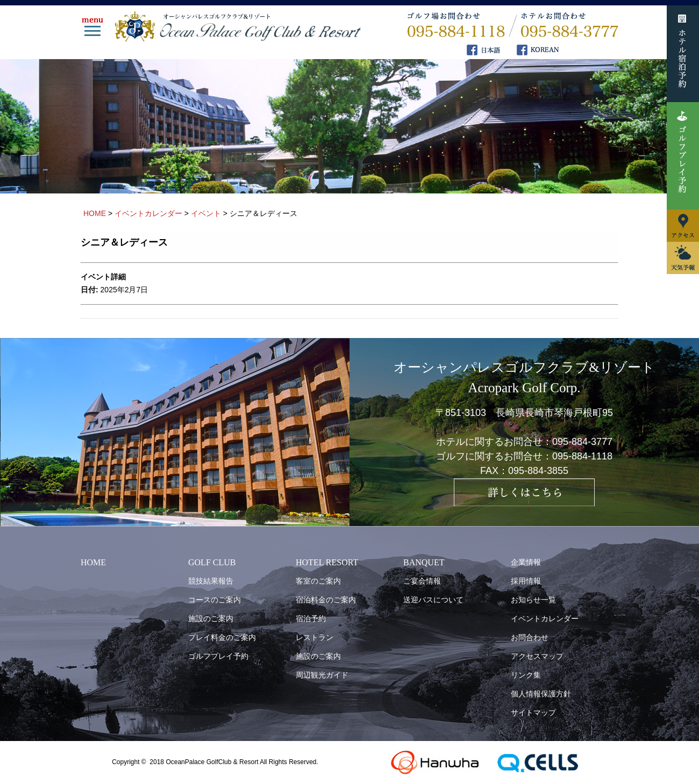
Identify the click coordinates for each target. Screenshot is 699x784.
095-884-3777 (582, 442)
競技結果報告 (211, 581)
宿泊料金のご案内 (326, 600)
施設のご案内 (211, 618)
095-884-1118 (582, 456)
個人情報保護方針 (541, 694)
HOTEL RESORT (327, 562)
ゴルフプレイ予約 (218, 656)
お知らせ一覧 (533, 600)
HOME (93, 562)
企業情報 (526, 562)
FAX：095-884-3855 (524, 471)
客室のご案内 (318, 581)
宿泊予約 (311, 618)
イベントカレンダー (545, 618)
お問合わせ (530, 637)
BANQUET (424, 562)
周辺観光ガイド (322, 675)
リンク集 (526, 675)
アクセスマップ (537, 656)
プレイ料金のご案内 (222, 637)
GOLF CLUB (212, 562)
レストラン (315, 637)
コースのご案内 (215, 600)
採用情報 (526, 581)
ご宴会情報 (422, 581)
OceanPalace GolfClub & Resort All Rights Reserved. (242, 762)
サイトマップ (533, 713)
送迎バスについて (433, 600)
